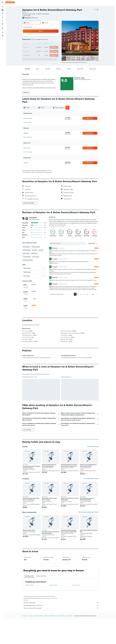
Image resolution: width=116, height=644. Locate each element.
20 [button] (38, 48)
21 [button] (41, 48)
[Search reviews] (69, 243)
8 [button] (45, 40)
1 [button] (45, 37)
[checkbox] (30, 286)
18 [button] (56, 44)
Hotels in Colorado (61, 641)
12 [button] (34, 44)
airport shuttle (26, 253)
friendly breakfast (36, 247)
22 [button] (45, 48)
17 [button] (52, 44)
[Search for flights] (3, 7)
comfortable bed (27, 257)
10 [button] (52, 40)
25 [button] (56, 48)
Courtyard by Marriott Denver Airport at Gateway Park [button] (49, 490)
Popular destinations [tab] (42, 601)
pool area (41, 250)
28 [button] (41, 51)
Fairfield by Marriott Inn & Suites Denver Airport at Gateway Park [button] (69, 490)
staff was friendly (27, 250)
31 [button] (52, 51)
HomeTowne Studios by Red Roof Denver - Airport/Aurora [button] (31, 524)
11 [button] (56, 40)
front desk (35, 250)
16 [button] (48, 44)
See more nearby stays (93, 471)
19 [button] (34, 48)
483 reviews (35, 18)
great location (35, 253)
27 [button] (38, 51)
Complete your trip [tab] (29, 601)
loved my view (36, 257)
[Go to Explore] (3, 18)
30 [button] (48, 51)
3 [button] (52, 37)
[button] (3, 2)
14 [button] (41, 44)
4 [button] (56, 37)
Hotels (31, 641)
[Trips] (3, 28)
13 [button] (38, 44)
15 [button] (45, 44)
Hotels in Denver (76, 610)
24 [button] (52, 48)
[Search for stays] (3, 10)
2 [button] (48, 37)
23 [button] (48, 48)
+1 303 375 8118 (26, 16)
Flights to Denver (30, 610)
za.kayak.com (25, 641)
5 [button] (34, 40)
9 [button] (48, 40)
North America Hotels (38, 641)
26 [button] (34, 51)
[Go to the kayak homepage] (10, 2)
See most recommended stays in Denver (89, 537)
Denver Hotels (70, 641)
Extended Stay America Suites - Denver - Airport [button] (50, 524)
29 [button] (45, 51)
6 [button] (38, 40)
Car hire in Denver (53, 610)
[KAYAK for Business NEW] (3, 24)
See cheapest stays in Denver (92, 503)
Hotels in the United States (50, 641)
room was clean (27, 247)
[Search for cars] (3, 13)
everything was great (28, 260)
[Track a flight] (3, 21)
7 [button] (41, 40)
